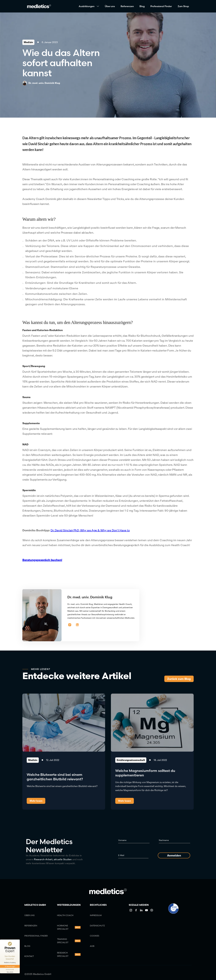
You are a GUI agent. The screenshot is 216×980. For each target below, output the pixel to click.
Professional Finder (161, 6)
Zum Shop (183, 6)
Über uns (110, 6)
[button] (89, 6)
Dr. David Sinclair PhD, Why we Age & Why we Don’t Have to (90, 530)
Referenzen (127, 6)
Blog (142, 6)
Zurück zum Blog (179, 679)
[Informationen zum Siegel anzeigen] (10, 971)
